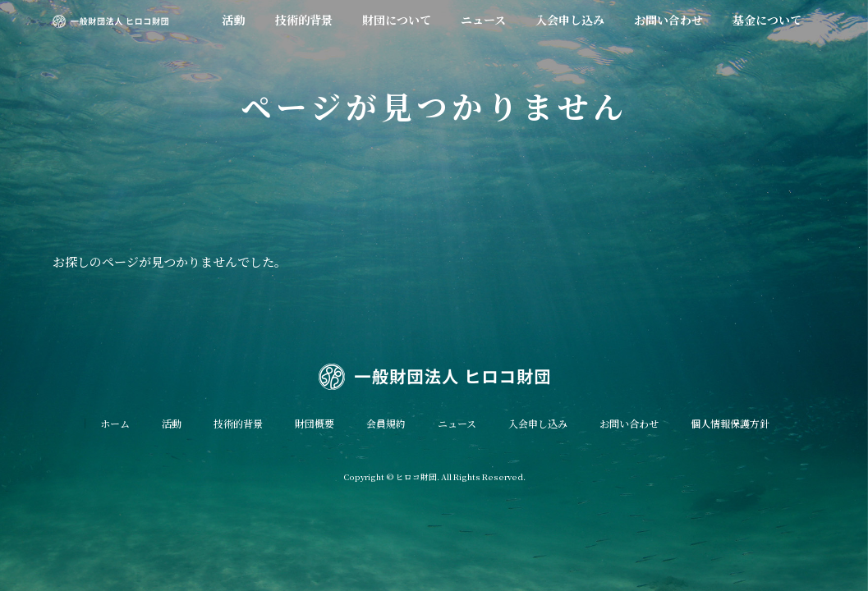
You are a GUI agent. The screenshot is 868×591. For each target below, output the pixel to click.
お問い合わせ (629, 423)
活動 (172, 423)
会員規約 (386, 423)
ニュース (457, 423)
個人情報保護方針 (730, 423)
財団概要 (315, 423)
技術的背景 (238, 423)
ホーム (115, 423)
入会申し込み (538, 423)
